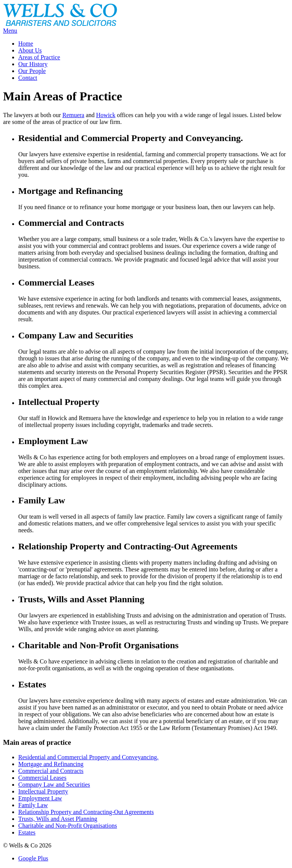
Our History (33, 64)
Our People (32, 71)
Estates (27, 832)
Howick (106, 115)
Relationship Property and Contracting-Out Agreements (86, 812)
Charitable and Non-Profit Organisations (68, 826)
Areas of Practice (39, 57)
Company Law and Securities (54, 785)
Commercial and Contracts (51, 771)
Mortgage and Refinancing (51, 764)
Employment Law (40, 798)
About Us (30, 50)
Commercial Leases (42, 778)
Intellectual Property (43, 791)
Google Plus (33, 858)
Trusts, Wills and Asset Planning (58, 819)
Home (26, 44)
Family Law (33, 805)
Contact (28, 78)
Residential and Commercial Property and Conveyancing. (88, 757)
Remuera (73, 115)
